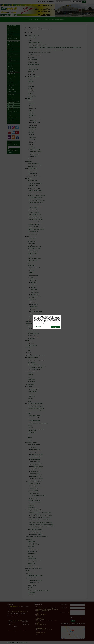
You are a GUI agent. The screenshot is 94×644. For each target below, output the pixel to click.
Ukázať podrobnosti (37, 327)
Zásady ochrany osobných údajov (40, 324)
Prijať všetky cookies (56, 327)
